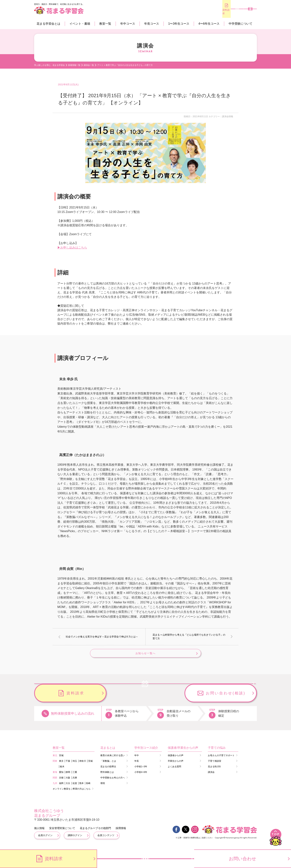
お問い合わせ (243, 859)
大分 (68, 786)
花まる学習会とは (48, 24)
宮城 (61, 758)
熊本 (81, 786)
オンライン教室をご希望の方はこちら (72, 792)
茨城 (90, 764)
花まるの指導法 (108, 770)
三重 (75, 775)
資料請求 (201, 12)
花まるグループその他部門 (95, 831)
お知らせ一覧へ (145, 655)
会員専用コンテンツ (246, 12)
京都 (61, 781)
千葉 (68, 764)
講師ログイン (75, 838)
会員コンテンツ (106, 838)
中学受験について (241, 24)
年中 (137, 758)
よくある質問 (174, 770)
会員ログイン (45, 838)
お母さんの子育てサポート (221, 758)
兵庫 (75, 781)
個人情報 (39, 831)
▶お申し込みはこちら (72, 248)
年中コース (128, 24)
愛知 (61, 775)
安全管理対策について (62, 831)
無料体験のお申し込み (224, 12)
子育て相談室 (215, 764)
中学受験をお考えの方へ (113, 781)
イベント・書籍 (80, 24)
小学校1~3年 (141, 770)
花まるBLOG (214, 770)
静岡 (68, 775)
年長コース (152, 24)
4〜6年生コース (209, 24)
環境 (103, 786)
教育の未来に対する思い (113, 758)
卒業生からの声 (176, 764)
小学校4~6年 (141, 775)
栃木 (62, 770)
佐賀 (75, 786)
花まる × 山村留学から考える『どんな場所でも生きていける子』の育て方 (189, 637)
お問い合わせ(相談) (226, 696)
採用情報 (121, 831)
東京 (61, 764)
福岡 (61, 786)
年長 (137, 764)
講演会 (211, 775)
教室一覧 (105, 24)
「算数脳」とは (108, 764)
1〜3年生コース (179, 24)
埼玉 (75, 764)
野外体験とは (107, 775)
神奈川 (83, 764)
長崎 (88, 786)
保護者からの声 (176, 758)
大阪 (68, 781)
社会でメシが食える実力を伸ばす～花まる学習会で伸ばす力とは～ (102, 637)
